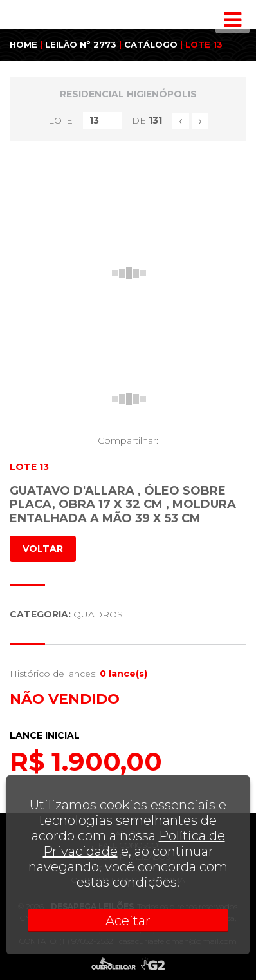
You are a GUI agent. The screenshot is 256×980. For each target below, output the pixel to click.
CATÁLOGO (151, 44)
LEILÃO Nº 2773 (81, 44)
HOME (23, 44)
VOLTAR (43, 549)
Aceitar (128, 921)
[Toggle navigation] (233, 20)
